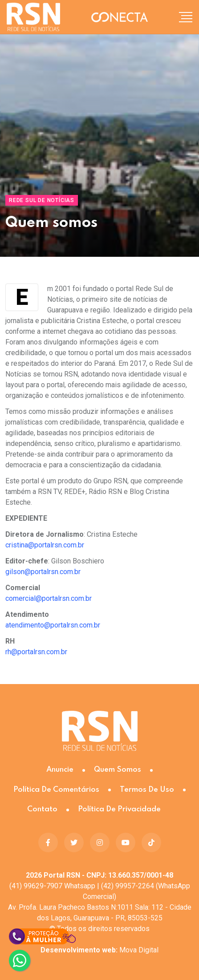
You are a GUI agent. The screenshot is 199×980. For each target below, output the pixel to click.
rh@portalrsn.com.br (36, 652)
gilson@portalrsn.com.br (43, 572)
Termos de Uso (147, 790)
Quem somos (118, 770)
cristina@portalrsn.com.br (45, 545)
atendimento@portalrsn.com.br (53, 625)
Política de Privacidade (119, 809)
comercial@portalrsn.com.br (49, 598)
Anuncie (60, 770)
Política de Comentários (56, 790)
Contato (42, 809)
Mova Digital (99, 950)
